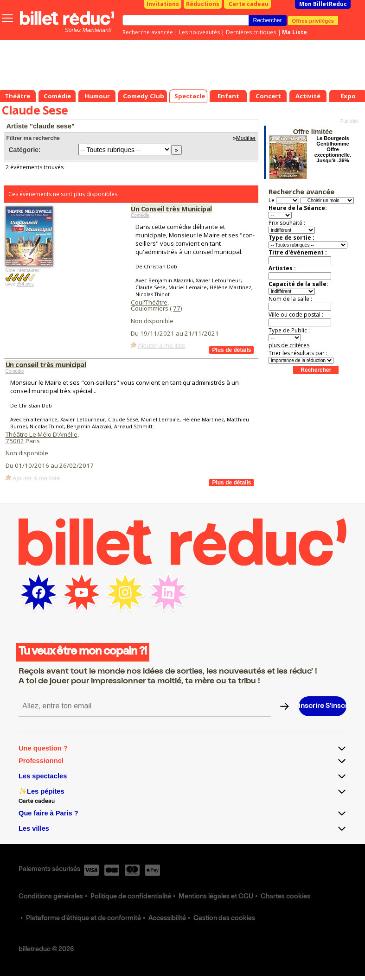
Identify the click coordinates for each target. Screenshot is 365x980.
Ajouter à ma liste (162, 346)
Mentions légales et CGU (216, 897)
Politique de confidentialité (131, 897)
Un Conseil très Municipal (171, 209)
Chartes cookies (285, 897)
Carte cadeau (249, 4)
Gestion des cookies (224, 919)
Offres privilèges (313, 20)
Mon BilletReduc (323, 4)
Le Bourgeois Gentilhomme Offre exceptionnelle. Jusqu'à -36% (333, 149)
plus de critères (289, 345)
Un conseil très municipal (46, 364)
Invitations (163, 4)
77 (177, 308)
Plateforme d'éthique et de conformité (83, 919)
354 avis (25, 284)
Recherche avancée (148, 32)
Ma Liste (295, 32)
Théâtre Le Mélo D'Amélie (42, 434)
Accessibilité (167, 919)
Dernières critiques (251, 32)
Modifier (246, 138)
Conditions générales (51, 897)
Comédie (140, 215)
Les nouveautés (199, 32)
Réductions (203, 4)
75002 (15, 441)
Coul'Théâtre (149, 302)
